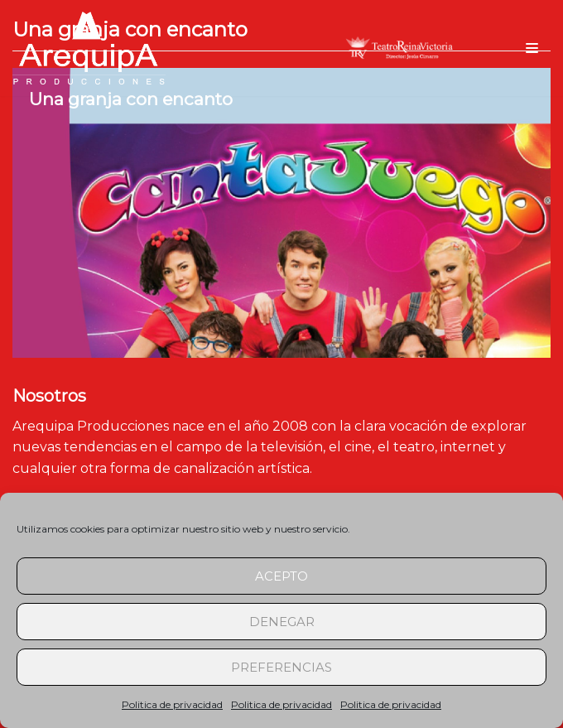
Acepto (281, 576)
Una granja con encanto (131, 99)
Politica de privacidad (172, 704)
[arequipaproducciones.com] (89, 48)
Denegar (282, 622)
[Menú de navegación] (532, 48)
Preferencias (281, 667)
